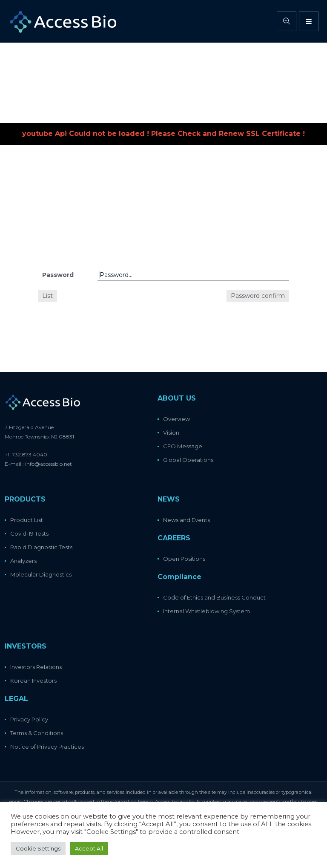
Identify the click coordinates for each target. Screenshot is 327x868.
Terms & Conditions (37, 733)
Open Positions (184, 559)
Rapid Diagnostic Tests (41, 547)
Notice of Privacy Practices (47, 747)
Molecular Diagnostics (41, 574)
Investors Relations (36, 667)
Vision (171, 433)
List (47, 296)
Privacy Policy (29, 719)
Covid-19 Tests (29, 533)
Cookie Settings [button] (38, 848)
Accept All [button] (89, 848)
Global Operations (188, 460)
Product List (27, 520)
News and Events (186, 520)
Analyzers (23, 561)
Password (58, 275)
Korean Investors (33, 681)
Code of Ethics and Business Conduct (214, 597)
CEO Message (183, 446)
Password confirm (258, 296)
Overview (176, 419)
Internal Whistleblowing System (207, 611)
